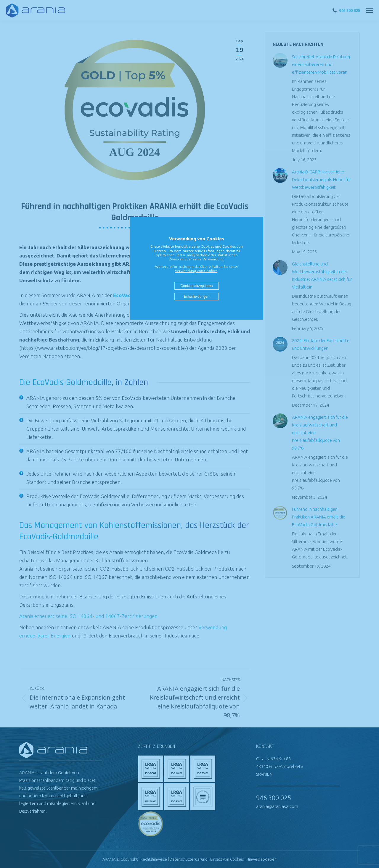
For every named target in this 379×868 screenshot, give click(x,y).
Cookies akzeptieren (197, 286)
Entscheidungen (197, 297)
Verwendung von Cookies (196, 271)
